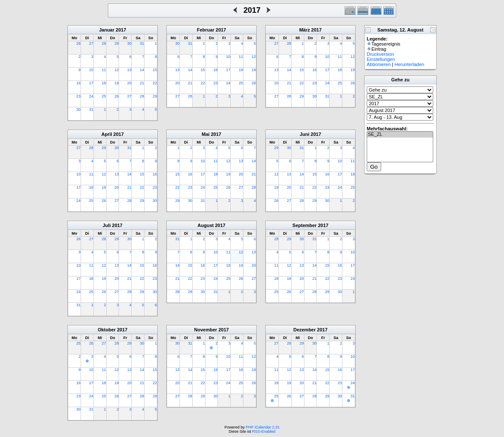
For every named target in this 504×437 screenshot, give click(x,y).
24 (91, 96)
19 (116, 83)
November (206, 330)
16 (78, 83)
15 (155, 70)
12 (116, 70)
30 (129, 43)
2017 (121, 30)
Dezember (305, 330)
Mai (206, 134)
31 (142, 43)
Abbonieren (379, 64)
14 (142, 70)
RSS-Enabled (264, 431)
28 (104, 43)
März (305, 30)
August (206, 225)
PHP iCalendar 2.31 (262, 427)
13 (129, 70)
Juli (107, 225)
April (107, 134)
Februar (206, 30)
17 (91, 83)
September (305, 225)
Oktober (107, 330)
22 (155, 83)
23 (78, 96)
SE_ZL (400, 135)
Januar (107, 30)
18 (104, 83)
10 (91, 70)
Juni (305, 134)
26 (78, 43)
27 (91, 43)
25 (104, 96)
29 (116, 43)
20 (129, 83)
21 (142, 83)
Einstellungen (381, 59)
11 (104, 70)
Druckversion (380, 54)
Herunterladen (409, 64)
